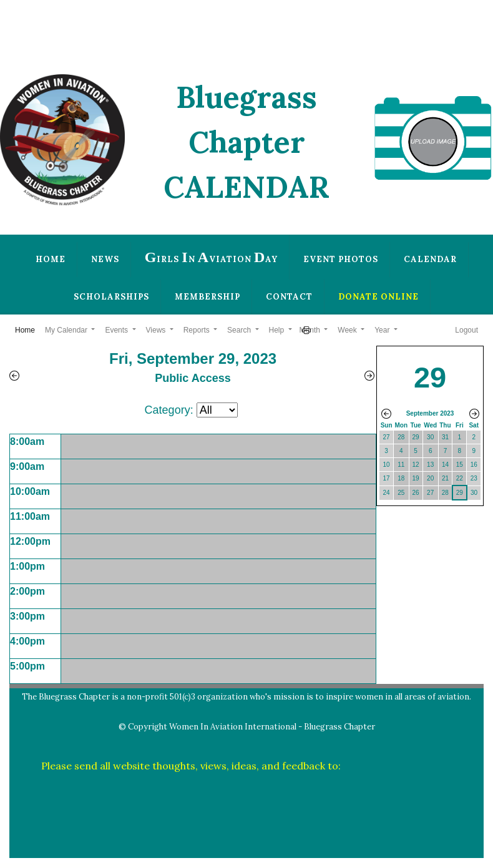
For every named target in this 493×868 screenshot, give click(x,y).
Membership (207, 297)
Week (348, 330)
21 (445, 478)
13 (430, 465)
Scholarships (111, 297)
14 (445, 465)
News (105, 259)
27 (387, 437)
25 (401, 493)
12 (416, 465)
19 (416, 478)
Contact (289, 297)
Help (278, 330)
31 (445, 437)
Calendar (430, 259)
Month (311, 330)
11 (401, 465)
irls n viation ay (212, 257)
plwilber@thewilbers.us (398, 766)
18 (401, 478)
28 (401, 437)
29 (416, 437)
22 (460, 478)
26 (416, 493)
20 (430, 478)
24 (387, 493)
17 (387, 478)
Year (383, 330)
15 (460, 465)
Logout (466, 330)
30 (430, 437)
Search (240, 330)
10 (387, 465)
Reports (198, 330)
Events (117, 330)
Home (51, 259)
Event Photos (341, 259)
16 (474, 465)
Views (157, 330)
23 (474, 478)
